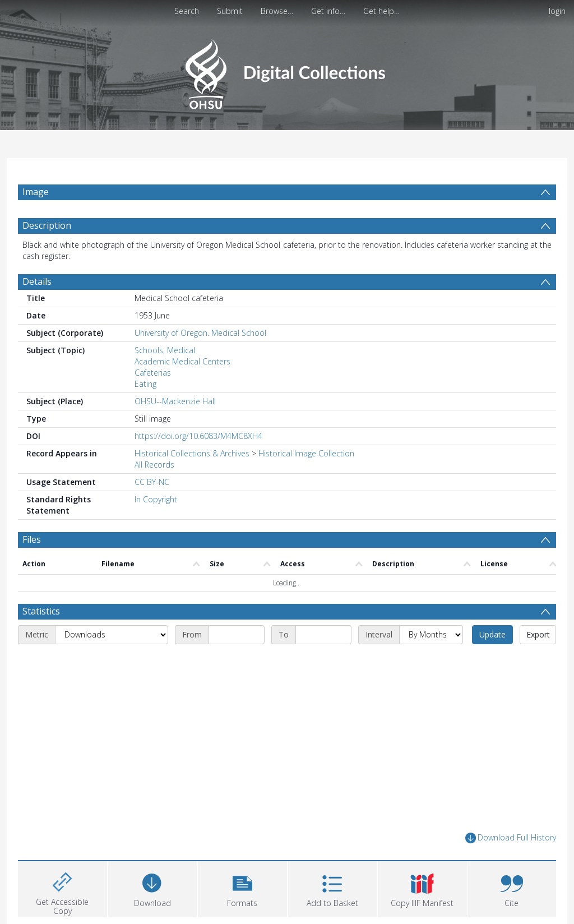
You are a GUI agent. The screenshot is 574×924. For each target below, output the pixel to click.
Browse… (277, 11)
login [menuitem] (557, 11)
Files (32, 539)
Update (492, 634)
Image (36, 192)
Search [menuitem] (187, 11)
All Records (154, 465)
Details (37, 281)
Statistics (41, 611)
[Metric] (112, 635)
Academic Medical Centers (182, 361)
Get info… (328, 11)
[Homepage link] (287, 71)
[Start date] (237, 635)
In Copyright (156, 499)
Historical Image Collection (306, 453)
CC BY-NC (152, 482)
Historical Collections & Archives (192, 453)
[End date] (323, 635)
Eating (145, 384)
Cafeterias (153, 373)
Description (47, 225)
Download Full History (511, 838)
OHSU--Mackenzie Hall (175, 401)
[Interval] (431, 635)
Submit (230, 11)
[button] (242, 888)
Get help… (381, 11)
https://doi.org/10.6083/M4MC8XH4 (198, 436)
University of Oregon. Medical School (200, 333)
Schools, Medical (165, 350)
